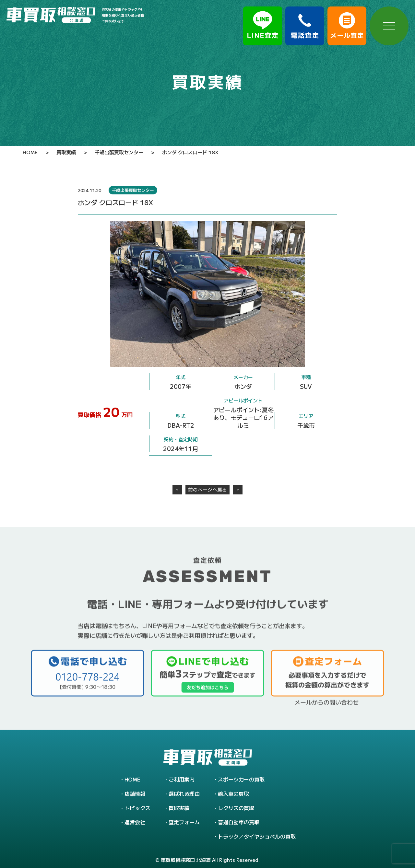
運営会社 (135, 822)
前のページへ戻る (207, 489)
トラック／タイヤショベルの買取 (257, 836)
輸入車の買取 (233, 793)
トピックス (137, 808)
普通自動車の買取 (239, 822)
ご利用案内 (182, 779)
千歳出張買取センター (133, 190)
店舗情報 (135, 793)
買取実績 (179, 808)
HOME (132, 779)
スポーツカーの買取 (241, 779)
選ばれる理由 (184, 793)
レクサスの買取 (236, 808)
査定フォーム (184, 822)
